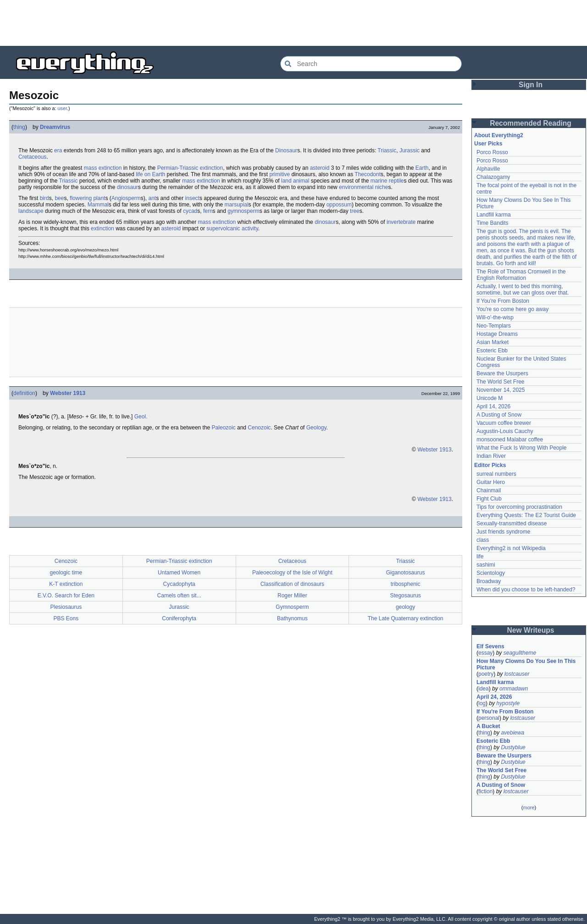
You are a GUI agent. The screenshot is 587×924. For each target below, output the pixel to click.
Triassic (387, 150)
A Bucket (488, 726)
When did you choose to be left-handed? (526, 590)
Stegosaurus (405, 596)
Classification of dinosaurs (292, 584)
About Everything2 (499, 135)
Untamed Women (179, 573)
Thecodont (368, 174)
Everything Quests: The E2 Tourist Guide (526, 515)
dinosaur (127, 187)
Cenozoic (259, 428)
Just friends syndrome (503, 532)
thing (19, 127)
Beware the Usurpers (502, 373)
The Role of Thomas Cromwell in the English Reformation (521, 275)
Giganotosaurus (406, 573)
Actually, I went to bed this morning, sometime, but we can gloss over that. (523, 289)
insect (192, 198)
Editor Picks (490, 465)
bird (44, 198)
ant (152, 198)
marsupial (237, 205)
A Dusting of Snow (499, 415)
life (480, 557)
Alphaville (488, 169)
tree (355, 211)
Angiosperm (126, 198)
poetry (486, 674)
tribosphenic (406, 584)
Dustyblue (513, 747)
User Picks (488, 144)
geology (405, 607)
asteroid (320, 168)
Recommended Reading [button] (531, 123)
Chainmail (489, 490)
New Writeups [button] (531, 630)
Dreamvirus (55, 127)
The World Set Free (500, 382)
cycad (190, 211)
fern (208, 211)
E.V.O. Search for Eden (66, 596)
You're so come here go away (512, 309)
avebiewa (512, 733)
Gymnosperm (292, 607)
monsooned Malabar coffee (510, 440)
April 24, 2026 (494, 697)
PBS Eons (66, 618)
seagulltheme (520, 653)
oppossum (339, 205)
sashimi (486, 565)
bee (59, 198)
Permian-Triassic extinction (190, 168)
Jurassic (410, 150)
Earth (422, 168)
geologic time (66, 573)
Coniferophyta (179, 618)
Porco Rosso (492, 152)
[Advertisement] (293, 23)
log (482, 703)
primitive (280, 174)
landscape (31, 211)
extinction (102, 228)
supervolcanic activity (232, 228)
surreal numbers (496, 474)
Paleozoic (224, 428)
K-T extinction (66, 584)
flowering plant (87, 198)
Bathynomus (292, 618)
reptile (396, 181)
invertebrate (401, 222)
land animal (295, 181)
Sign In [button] (531, 85)
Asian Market (493, 342)
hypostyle (508, 703)
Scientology (491, 573)
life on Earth (150, 174)
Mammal (98, 205)
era (58, 150)
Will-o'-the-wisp (495, 317)
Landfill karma (494, 215)
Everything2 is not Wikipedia (511, 548)
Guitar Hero (491, 482)
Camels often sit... (179, 596)
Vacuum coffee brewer (504, 423)
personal (489, 718)
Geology (316, 428)
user (62, 108)
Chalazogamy (493, 177)
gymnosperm (243, 211)
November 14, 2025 (501, 390)
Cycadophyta (179, 584)
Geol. (141, 417)
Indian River (491, 456)
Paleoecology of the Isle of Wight (292, 573)
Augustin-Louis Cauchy (505, 431)
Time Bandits (493, 223)
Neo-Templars (494, 326)
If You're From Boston (503, 301)
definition (24, 393)
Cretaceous (32, 157)
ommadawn (514, 689)
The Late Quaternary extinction (406, 618)
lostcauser (517, 674)
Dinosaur (286, 150)
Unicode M (490, 398)
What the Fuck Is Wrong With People (522, 448)
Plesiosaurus (66, 607)
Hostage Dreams (497, 334)
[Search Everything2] (371, 64)
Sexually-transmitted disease (512, 523)
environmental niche (363, 187)
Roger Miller (292, 596)
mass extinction (103, 168)
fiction (485, 791)
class (483, 540)
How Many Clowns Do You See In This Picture (526, 664)
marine (379, 181)
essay (485, 653)
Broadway (489, 581)
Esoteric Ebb (492, 351)
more (529, 807)
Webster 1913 (68, 393)
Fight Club (489, 499)
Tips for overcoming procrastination (519, 507)
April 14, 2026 (493, 406)
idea (484, 689)
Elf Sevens (490, 646)
